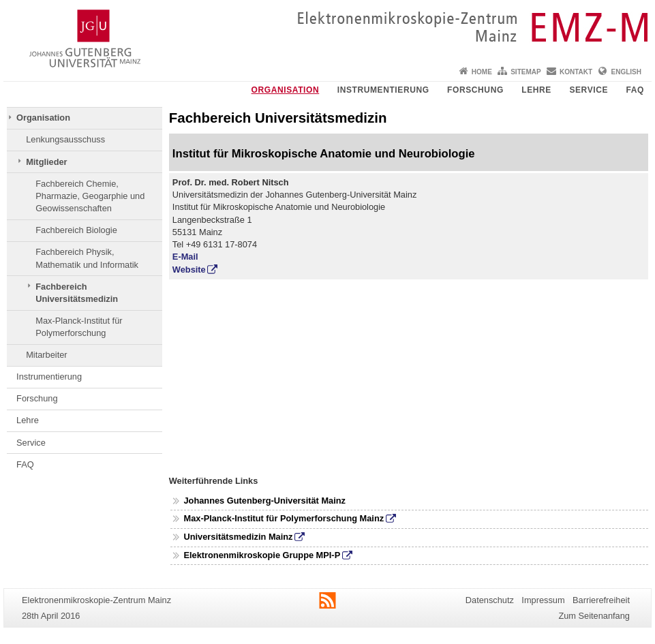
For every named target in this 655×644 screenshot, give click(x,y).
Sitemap (525, 72)
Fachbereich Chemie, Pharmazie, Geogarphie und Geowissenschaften (90, 196)
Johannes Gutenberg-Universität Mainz (264, 501)
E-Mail (185, 257)
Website (189, 270)
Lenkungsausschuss (65, 139)
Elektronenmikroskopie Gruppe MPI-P (262, 555)
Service (589, 90)
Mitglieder (46, 162)
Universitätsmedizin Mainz (238, 537)
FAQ (635, 90)
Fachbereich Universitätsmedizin (77, 293)
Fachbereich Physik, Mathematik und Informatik (87, 258)
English (626, 72)
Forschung (475, 90)
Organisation (286, 90)
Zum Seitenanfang (594, 616)
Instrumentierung (383, 90)
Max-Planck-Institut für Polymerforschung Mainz (284, 518)
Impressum (543, 600)
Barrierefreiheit (601, 600)
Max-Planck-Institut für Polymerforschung (79, 327)
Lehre (536, 90)
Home (482, 72)
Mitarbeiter (46, 355)
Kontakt (576, 72)
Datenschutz (490, 600)
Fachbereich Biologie (76, 230)
